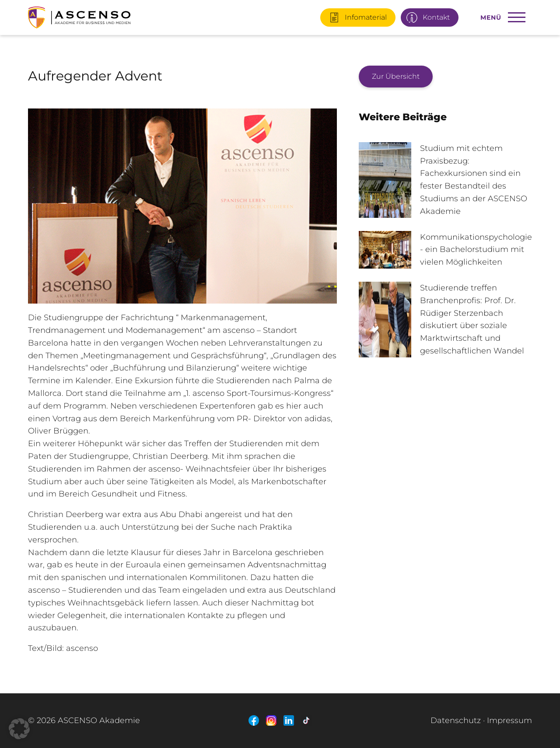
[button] (19, 729)
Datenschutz (456, 720)
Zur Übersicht (396, 76)
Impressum (509, 720)
